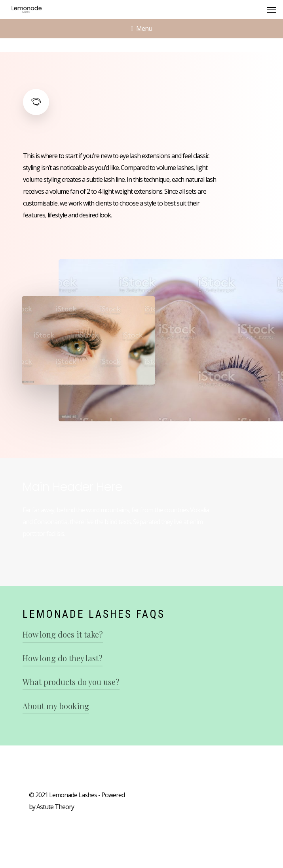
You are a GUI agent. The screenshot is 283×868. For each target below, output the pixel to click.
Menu (141, 28)
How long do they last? (63, 658)
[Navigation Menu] (272, 9)
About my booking (56, 706)
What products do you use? (71, 682)
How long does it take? (63, 634)
